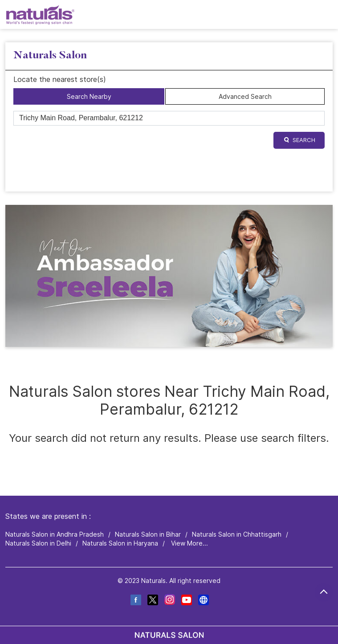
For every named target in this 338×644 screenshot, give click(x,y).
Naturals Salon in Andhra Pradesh (55, 534)
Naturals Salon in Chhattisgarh (237, 534)
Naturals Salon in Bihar (148, 534)
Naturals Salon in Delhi (38, 543)
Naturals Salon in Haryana (120, 543)
